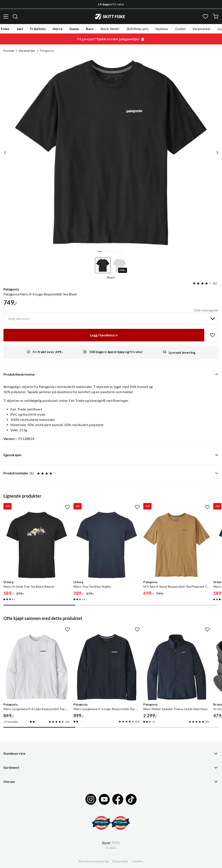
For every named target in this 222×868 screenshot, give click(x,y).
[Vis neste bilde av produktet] (217, 153)
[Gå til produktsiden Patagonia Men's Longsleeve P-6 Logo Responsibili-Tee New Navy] (107, 667)
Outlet (180, 29)
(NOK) (111, 843)
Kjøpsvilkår (120, 861)
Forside (9, 51)
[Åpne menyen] (6, 16)
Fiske (5, 29)
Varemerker (202, 29)
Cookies (137, 861)
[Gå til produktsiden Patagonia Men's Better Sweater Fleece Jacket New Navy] (177, 667)
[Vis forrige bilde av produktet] (5, 153)
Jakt (20, 29)
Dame (74, 29)
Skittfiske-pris (138, 29)
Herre (58, 29)
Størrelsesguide (206, 310)
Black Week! (110, 29)
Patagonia (47, 51)
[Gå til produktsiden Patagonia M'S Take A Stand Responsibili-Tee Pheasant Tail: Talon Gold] (177, 545)
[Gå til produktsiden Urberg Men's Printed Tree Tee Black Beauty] (37, 545)
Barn (90, 29)
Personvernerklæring (94, 861)
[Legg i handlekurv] (104, 335)
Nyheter (162, 29)
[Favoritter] (205, 17)
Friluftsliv (38, 29)
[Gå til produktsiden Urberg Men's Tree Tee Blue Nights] (107, 545)
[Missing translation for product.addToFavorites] (212, 335)
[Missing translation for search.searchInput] (15, 16)
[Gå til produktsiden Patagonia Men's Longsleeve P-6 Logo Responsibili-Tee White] (37, 667)
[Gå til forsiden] (110, 16)
